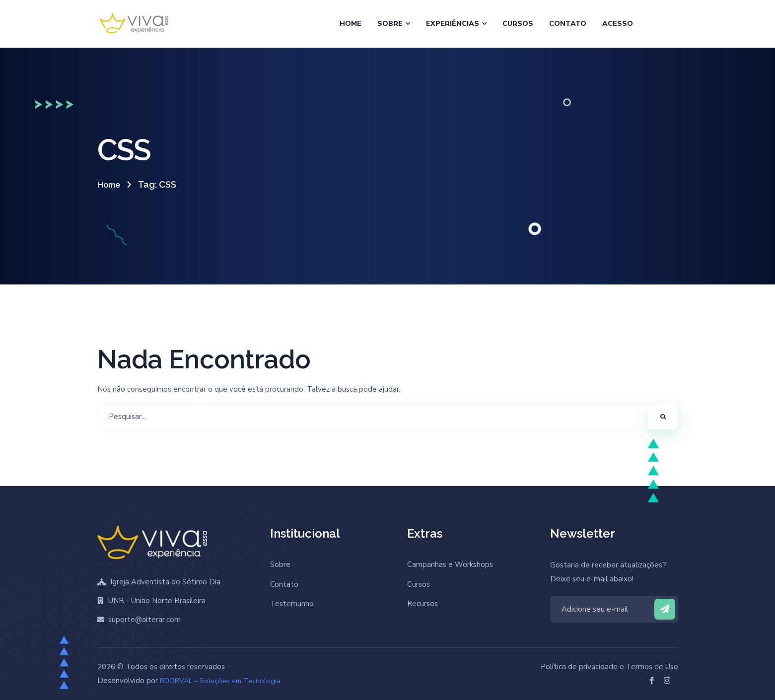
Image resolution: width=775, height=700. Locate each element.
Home (110, 184)
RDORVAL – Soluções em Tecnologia (223, 681)
